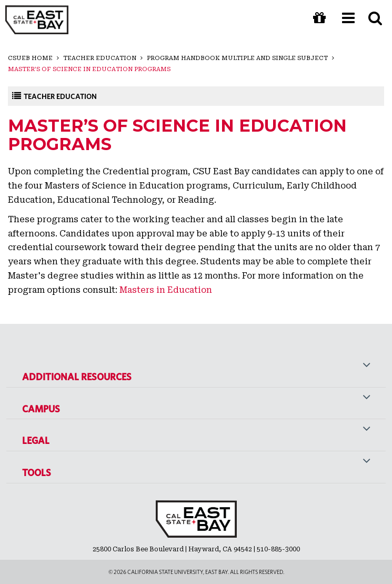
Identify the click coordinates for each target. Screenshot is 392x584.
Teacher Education (100, 58)
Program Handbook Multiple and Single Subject (237, 58)
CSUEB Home (30, 58)
